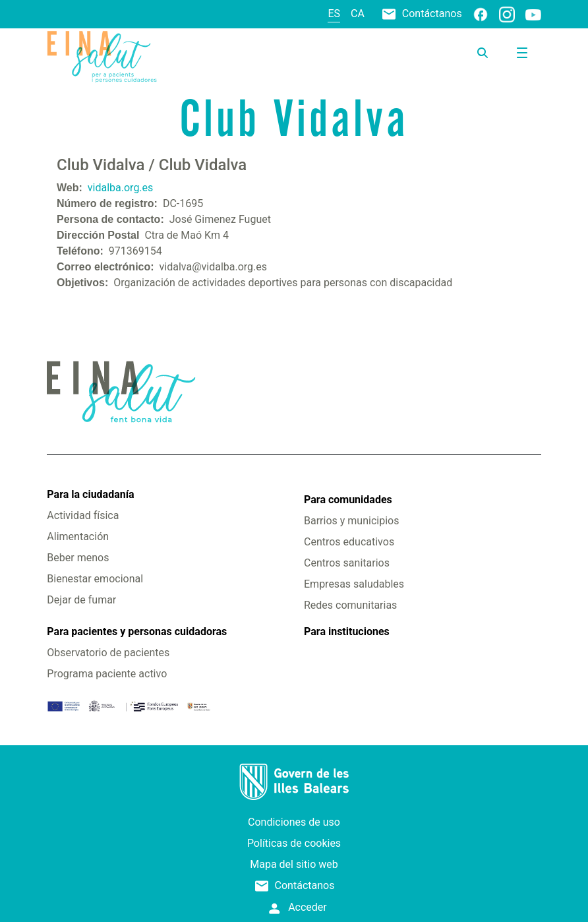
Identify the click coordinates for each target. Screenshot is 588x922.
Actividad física (83, 515)
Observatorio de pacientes (108, 653)
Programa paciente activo (107, 674)
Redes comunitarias (350, 605)
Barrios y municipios (351, 521)
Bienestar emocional (95, 579)
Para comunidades (348, 500)
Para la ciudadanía (90, 494)
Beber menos (78, 558)
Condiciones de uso (294, 822)
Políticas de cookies (294, 843)
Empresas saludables (354, 584)
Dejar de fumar (81, 600)
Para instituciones (347, 631)
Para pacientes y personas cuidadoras (137, 631)
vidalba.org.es (121, 188)
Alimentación (78, 537)
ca (358, 14)
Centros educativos (349, 542)
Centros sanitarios (347, 563)
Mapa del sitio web (294, 864)
